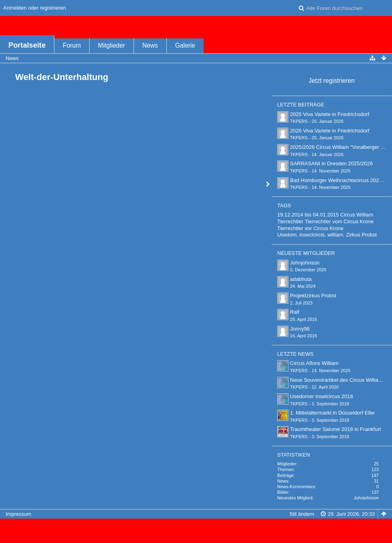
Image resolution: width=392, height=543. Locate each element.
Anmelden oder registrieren (35, 8)
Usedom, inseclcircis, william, (311, 235)
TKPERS (299, 121)
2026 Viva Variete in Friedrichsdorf (330, 131)
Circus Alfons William (314, 363)
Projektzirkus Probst (313, 296)
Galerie (185, 45)
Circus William (357, 215)
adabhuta (301, 279)
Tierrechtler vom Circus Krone (339, 221)
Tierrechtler (290, 221)
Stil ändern (302, 514)
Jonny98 (300, 329)
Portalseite (27, 45)
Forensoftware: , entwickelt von (196, 527)
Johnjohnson (305, 263)
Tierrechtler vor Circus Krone (310, 228)
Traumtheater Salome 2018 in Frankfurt (335, 429)
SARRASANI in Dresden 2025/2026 (331, 163)
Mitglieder (112, 45)
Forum (72, 45)
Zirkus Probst (361, 235)
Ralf (295, 312)
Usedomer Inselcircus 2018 (322, 396)
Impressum (18, 514)
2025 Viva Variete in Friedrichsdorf (330, 114)
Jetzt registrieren (331, 81)
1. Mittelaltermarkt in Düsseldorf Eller (332, 413)
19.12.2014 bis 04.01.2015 (308, 215)
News (150, 45)
